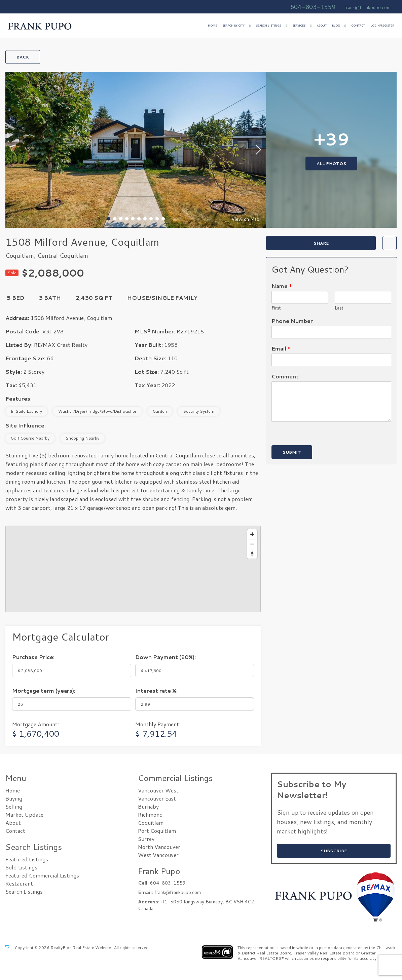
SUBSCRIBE (334, 851)
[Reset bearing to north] (252, 554)
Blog (336, 26)
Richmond (150, 814)
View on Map (245, 219)
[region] (133, 569)
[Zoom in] (252, 534)
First (276, 308)
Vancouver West (158, 790)
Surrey (146, 839)
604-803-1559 (313, 7)
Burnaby (148, 806)
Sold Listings (21, 867)
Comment (285, 377)
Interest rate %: (156, 690)
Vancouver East (157, 798)
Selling (14, 806)
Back (23, 57)
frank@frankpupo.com (367, 7)
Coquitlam (151, 823)
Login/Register (382, 26)
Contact (358, 26)
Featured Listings (27, 859)
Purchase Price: (33, 657)
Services (299, 26)
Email (281, 349)
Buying (14, 798)
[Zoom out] (252, 544)
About (322, 26)
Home (212, 26)
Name (282, 286)
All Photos (331, 164)
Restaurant (19, 883)
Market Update (24, 814)
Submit (292, 452)
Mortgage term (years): (44, 690)
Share (321, 243)
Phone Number (292, 321)
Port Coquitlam (157, 831)
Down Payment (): (166, 657)
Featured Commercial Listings (42, 875)
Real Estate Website (92, 948)
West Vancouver (158, 855)
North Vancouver (159, 847)
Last (339, 308)
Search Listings (268, 26)
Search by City (233, 26)
